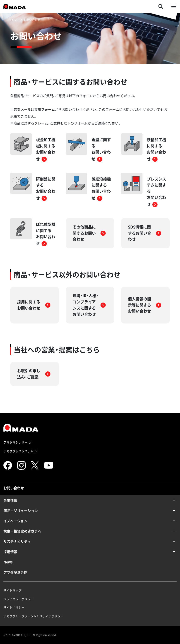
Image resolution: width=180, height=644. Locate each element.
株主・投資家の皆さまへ (22, 531)
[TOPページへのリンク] (90, 427)
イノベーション (15, 521)
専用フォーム (45, 109)
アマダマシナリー (18, 442)
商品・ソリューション (21, 510)
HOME (14, 20)
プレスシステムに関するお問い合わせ (156, 192)
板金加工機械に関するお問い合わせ (46, 149)
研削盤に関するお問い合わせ (46, 188)
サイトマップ (12, 590)
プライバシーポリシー (18, 599)
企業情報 (10, 500)
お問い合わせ (14, 488)
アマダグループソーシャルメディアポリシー (33, 616)
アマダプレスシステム (21, 451)
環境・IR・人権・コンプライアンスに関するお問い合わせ (89, 305)
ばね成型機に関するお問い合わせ (46, 234)
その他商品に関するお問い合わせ (89, 233)
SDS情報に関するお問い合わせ (145, 233)
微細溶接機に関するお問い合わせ (101, 188)
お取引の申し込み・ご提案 (34, 374)
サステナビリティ (17, 541)
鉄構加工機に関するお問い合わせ (156, 149)
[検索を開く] (161, 6)
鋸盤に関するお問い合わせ (101, 149)
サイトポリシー (14, 607)
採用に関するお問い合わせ (34, 305)
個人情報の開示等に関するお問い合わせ (145, 305)
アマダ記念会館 (15, 572)
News (8, 562)
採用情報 (10, 552)
